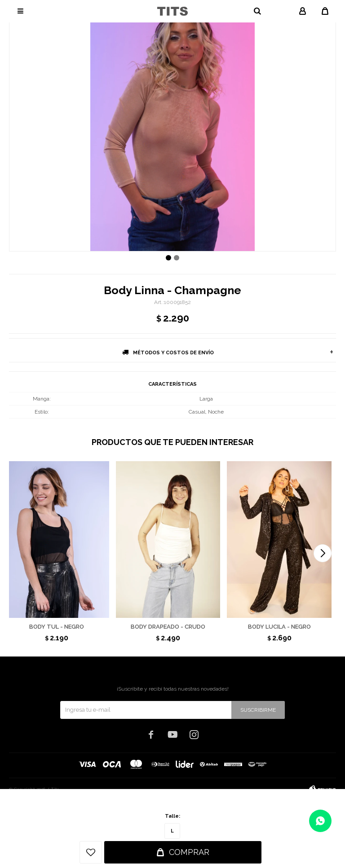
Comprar (189, 852)
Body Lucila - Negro (279, 627)
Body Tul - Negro (57, 627)
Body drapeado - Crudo (168, 627)
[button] (323, 553)
